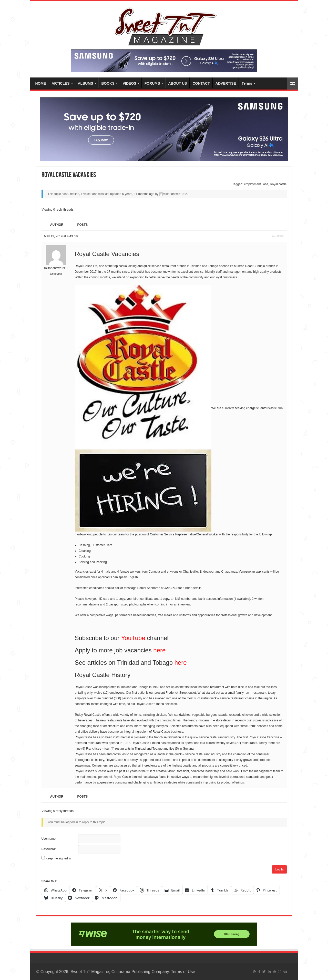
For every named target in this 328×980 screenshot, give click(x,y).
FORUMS (152, 83)
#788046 (278, 236)
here (159, 650)
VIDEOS (130, 83)
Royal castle (278, 184)
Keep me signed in (58, 858)
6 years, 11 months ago (138, 194)
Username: (49, 839)
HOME (41, 83)
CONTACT (201, 83)
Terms (247, 83)
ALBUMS (86, 83)
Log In (279, 869)
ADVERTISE (226, 83)
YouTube (133, 638)
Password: (49, 849)
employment (252, 184)
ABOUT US (177, 83)
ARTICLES (61, 83)
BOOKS (108, 83)
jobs (265, 184)
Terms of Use (183, 972)
